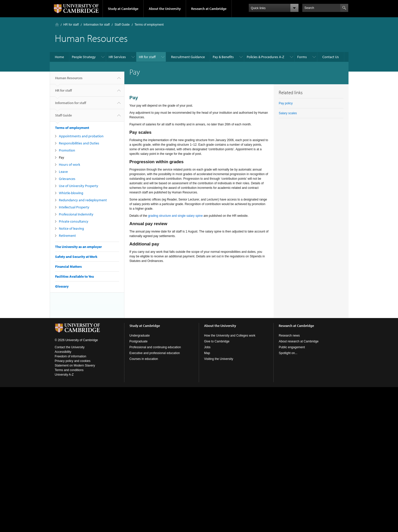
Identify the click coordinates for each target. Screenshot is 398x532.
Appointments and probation (81, 136)
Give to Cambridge (217, 341)
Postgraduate (138, 341)
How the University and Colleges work (230, 336)
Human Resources (69, 80)
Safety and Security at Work (76, 257)
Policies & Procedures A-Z (266, 57)
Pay (62, 157)
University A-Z (64, 375)
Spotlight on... (288, 353)
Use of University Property (79, 186)
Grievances (67, 179)
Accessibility (63, 352)
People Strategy (84, 57)
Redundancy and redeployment (83, 200)
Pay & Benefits (223, 57)
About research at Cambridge (299, 341)
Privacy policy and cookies (73, 361)
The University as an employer (78, 247)
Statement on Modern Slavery (75, 365)
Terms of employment (149, 25)
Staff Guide (122, 25)
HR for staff (71, 25)
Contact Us (331, 57)
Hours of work (70, 164)
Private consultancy (74, 221)
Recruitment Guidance (188, 57)
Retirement (67, 236)
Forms (302, 57)
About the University (165, 9)
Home (57, 24)
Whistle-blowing (71, 193)
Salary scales (288, 113)
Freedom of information (71, 356)
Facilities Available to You (74, 276)
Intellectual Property (74, 207)
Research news (289, 336)
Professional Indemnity (76, 214)
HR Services (117, 57)
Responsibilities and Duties (79, 143)
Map (207, 353)
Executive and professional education (155, 353)
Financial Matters (68, 267)
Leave (63, 172)
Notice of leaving (71, 228)
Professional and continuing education (155, 347)
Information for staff (97, 25)
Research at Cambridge (209, 9)
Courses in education (144, 359)
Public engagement (292, 347)
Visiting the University (219, 359)
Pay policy (286, 103)
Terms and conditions (69, 370)
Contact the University (70, 347)
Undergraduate (140, 336)
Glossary (62, 286)
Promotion (67, 150)
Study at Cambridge (123, 9)
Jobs (207, 347)
